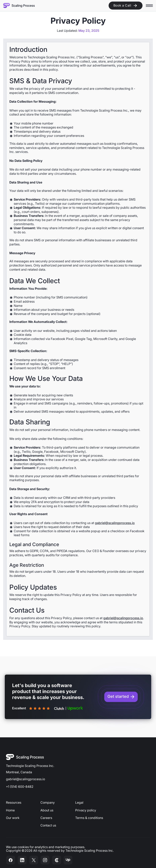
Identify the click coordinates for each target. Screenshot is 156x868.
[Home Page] (19, 5)
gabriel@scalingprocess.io (115, 523)
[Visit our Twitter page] (34, 860)
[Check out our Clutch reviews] (59, 708)
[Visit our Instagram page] (45, 860)
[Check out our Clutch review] (57, 860)
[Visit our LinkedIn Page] (22, 860)
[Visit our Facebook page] (11, 860)
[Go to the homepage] (25, 757)
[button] (149, 5)
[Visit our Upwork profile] (68, 860)
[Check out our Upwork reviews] (75, 708)
